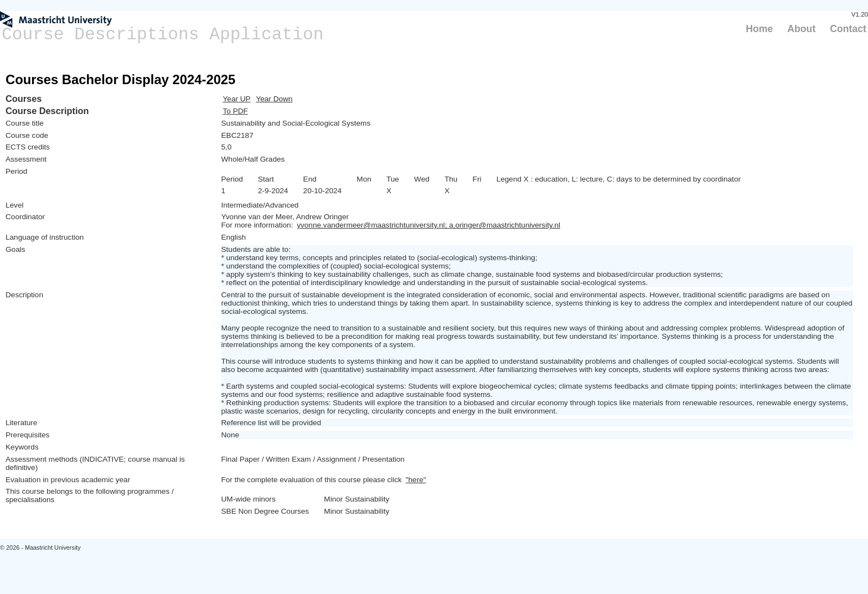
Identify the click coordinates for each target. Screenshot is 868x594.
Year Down (274, 99)
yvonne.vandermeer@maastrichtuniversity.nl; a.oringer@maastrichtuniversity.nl (428, 225)
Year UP (237, 99)
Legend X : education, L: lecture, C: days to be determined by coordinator (619, 179)
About (801, 29)
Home (759, 29)
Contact (848, 29)
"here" (416, 480)
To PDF (236, 111)
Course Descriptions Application (163, 35)
